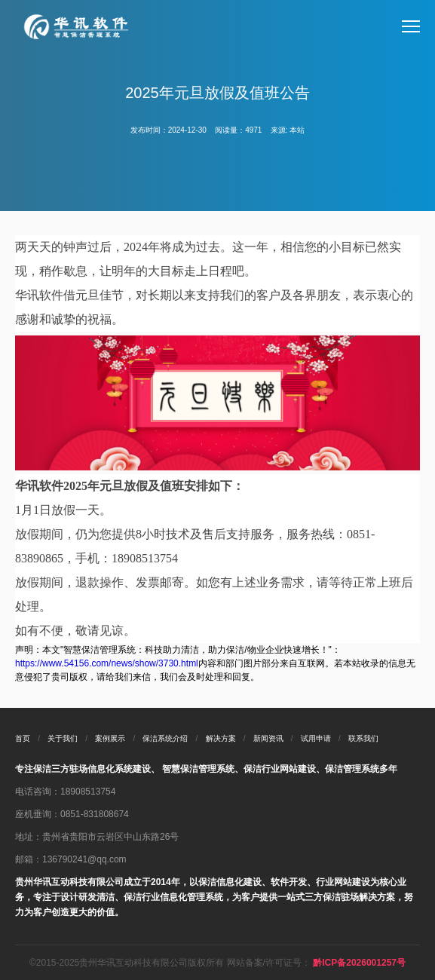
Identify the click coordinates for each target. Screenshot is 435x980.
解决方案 (221, 738)
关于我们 (63, 738)
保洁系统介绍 (165, 738)
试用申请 (316, 738)
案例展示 (110, 738)
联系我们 (363, 738)
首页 (23, 738)
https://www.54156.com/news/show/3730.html (107, 663)
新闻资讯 (268, 738)
